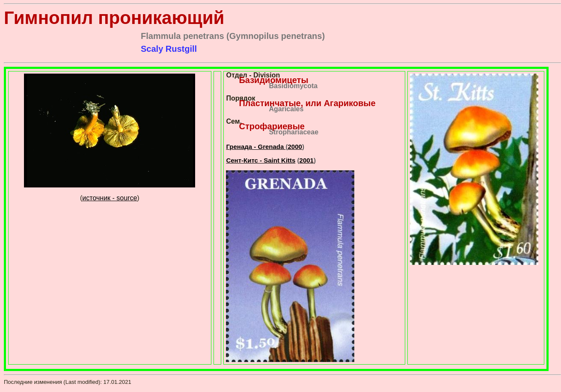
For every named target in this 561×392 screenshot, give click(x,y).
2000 (295, 147)
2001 (307, 160)
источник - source (110, 198)
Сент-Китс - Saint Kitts (261, 160)
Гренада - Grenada (256, 147)
